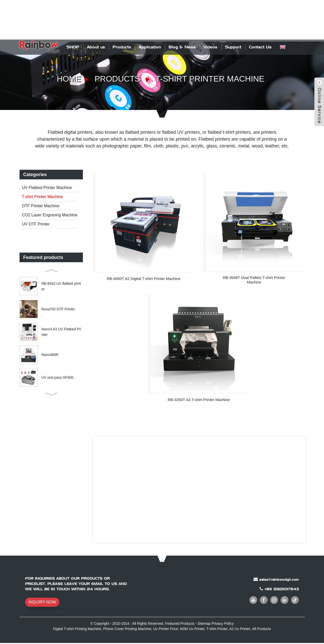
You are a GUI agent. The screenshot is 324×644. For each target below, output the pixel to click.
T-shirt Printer (217, 629)
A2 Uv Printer (240, 629)
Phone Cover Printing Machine (127, 629)
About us (96, 47)
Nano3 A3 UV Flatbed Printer (61, 332)
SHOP (73, 47)
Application (150, 47)
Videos (210, 47)
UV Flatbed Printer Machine (47, 188)
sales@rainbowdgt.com (279, 579)
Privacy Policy (222, 623)
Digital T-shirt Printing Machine (77, 629)
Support (233, 47)
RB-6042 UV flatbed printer (61, 286)
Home (69, 79)
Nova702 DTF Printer (58, 309)
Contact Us (260, 47)
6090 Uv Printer (192, 629)
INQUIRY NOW (42, 602)
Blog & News (182, 47)
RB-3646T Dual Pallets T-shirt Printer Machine (254, 280)
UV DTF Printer (36, 224)
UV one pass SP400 (58, 377)
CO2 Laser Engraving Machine (50, 215)
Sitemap (204, 623)
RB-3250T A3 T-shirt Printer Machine (199, 400)
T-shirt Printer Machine (210, 79)
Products (122, 47)
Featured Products (180, 623)
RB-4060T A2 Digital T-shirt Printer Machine (143, 279)
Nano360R (50, 354)
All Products (262, 629)
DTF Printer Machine (41, 206)
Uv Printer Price (166, 629)
